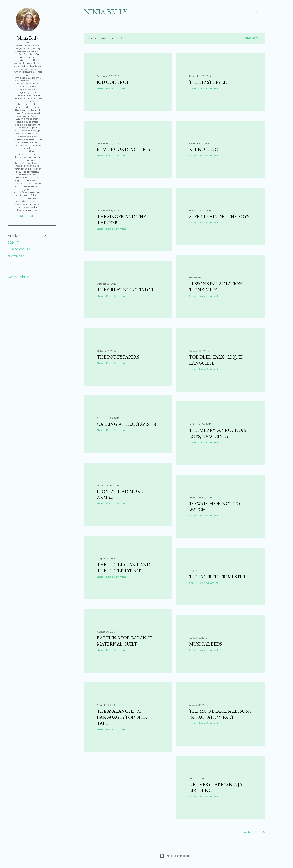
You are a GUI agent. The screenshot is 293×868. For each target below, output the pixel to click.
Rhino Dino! (204, 149)
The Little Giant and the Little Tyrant (124, 568)
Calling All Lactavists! (127, 424)
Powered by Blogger (174, 856)
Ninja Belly (106, 12)
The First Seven (208, 82)
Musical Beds (206, 644)
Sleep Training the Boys (219, 217)
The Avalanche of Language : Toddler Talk (122, 717)
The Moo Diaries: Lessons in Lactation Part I (220, 714)
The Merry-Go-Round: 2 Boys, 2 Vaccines (218, 433)
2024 (14, 243)
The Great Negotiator (125, 290)
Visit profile (28, 216)
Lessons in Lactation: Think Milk (216, 287)
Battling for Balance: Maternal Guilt (125, 641)
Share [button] (100, 88)
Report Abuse (19, 277)
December (20, 249)
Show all (253, 38)
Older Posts (254, 832)
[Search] (259, 12)
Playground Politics (123, 149)
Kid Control (113, 82)
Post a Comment (116, 88)
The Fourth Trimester (217, 577)
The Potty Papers (118, 357)
